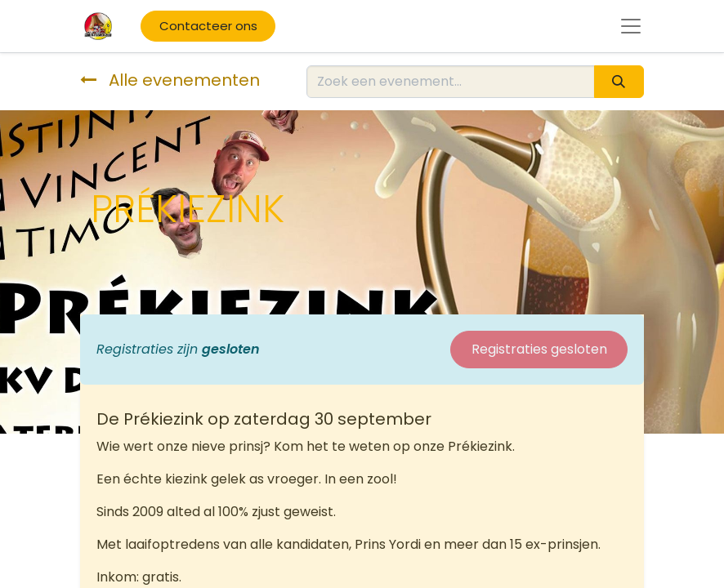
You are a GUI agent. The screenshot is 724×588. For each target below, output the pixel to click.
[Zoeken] (619, 82)
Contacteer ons (208, 26)
